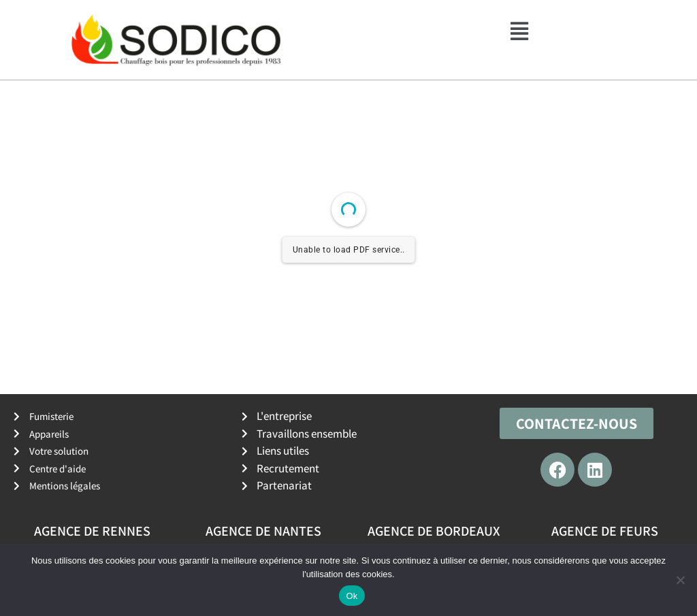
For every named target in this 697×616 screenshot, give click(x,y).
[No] (680, 580)
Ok (352, 596)
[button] (520, 31)
